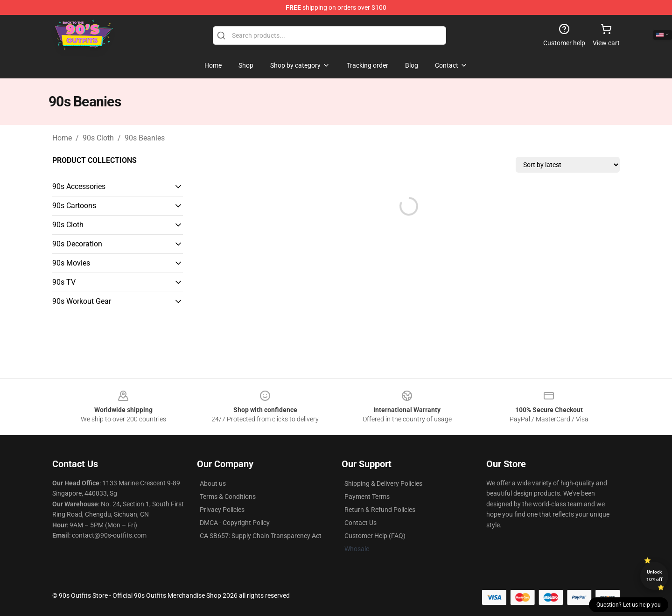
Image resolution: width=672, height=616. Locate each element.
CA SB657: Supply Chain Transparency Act (261, 536)
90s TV (64, 282)
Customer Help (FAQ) (375, 536)
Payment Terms (367, 497)
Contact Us (360, 523)
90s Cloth (98, 138)
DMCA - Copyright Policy (235, 523)
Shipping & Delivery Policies (383, 483)
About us (213, 483)
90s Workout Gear (82, 301)
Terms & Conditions (228, 497)
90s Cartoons (74, 206)
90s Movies (71, 263)
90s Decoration (77, 244)
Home (62, 138)
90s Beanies (145, 138)
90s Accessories (79, 186)
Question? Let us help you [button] (629, 605)
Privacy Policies (222, 510)
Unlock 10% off (654, 576)
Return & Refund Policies (380, 510)
